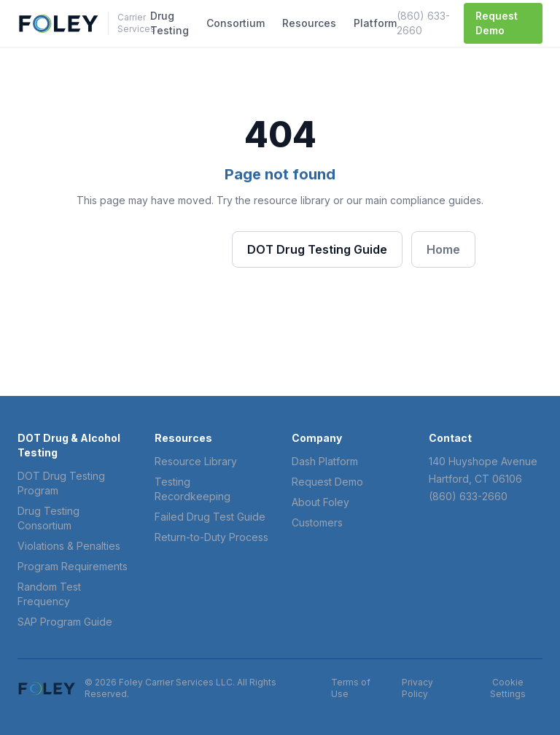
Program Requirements (73, 566)
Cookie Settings (508, 688)
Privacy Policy (417, 688)
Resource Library (196, 461)
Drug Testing (170, 23)
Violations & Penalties (69, 546)
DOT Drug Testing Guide (317, 249)
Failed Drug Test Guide (210, 517)
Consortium (236, 23)
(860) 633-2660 (423, 23)
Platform (375, 23)
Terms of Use (351, 688)
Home (443, 249)
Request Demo (497, 23)
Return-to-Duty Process (211, 537)
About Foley (320, 502)
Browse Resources (154, 249)
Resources (309, 23)
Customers (317, 522)
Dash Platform (325, 461)
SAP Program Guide (65, 622)
